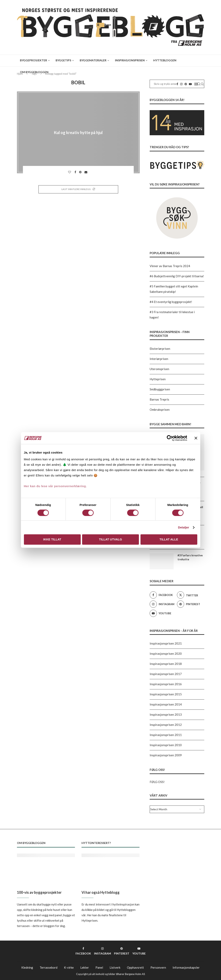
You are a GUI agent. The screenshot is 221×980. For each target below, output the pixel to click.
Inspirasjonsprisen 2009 (166, 755)
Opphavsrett (135, 967)
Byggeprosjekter (33, 60)
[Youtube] (162, 613)
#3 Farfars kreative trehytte (190, 557)
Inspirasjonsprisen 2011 (166, 735)
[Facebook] (162, 595)
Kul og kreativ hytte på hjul (78, 132)
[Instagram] (162, 604)
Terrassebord (49, 967)
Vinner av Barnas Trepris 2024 (170, 266)
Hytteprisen (158, 379)
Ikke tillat (52, 539)
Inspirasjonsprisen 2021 (166, 643)
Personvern (158, 967)
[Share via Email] (86, 172)
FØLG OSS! (157, 782)
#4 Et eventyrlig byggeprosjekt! (171, 302)
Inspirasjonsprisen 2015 (166, 694)
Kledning (27, 967)
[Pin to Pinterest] (81, 172)
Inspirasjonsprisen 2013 (166, 714)
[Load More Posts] (78, 189)
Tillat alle (169, 539)
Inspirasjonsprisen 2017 (166, 674)
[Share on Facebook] (76, 172)
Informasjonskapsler (186, 967)
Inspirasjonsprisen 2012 (166, 725)
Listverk (115, 967)
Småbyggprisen (160, 389)
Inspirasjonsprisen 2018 (166, 664)
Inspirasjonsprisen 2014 (166, 704)
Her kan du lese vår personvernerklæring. (55, 486)
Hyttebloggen (165, 60)
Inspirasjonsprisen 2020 (166, 654)
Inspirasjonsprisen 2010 (166, 745)
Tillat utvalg (110, 539)
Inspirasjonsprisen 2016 (166, 684)
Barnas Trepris (159, 399)
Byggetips (63, 60)
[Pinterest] (190, 604)
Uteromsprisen (159, 369)
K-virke (69, 967)
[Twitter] (190, 595)
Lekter (85, 967)
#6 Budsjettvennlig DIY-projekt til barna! (177, 276)
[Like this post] (70, 172)
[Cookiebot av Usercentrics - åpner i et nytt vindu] (170, 438)
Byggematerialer (93, 60)
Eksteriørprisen (160, 349)
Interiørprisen (159, 359)
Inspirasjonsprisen (130, 60)
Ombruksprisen (160, 410)
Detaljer (184, 527)
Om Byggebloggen (34, 72)
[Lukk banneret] (196, 438)
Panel (99, 967)
